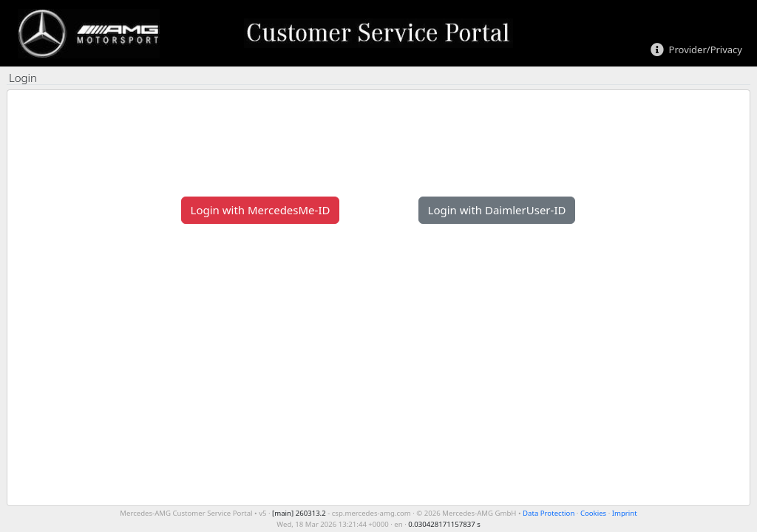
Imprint (625, 513)
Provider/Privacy (706, 50)
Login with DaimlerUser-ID (497, 210)
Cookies (593, 513)
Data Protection (549, 513)
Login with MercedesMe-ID (261, 210)
